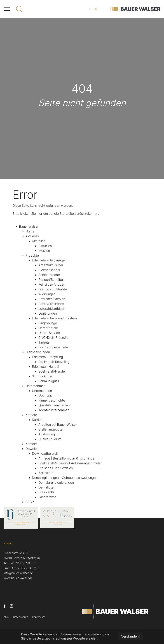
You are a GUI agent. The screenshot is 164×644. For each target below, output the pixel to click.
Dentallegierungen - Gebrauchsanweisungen (65, 478)
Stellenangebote (50, 429)
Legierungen (48, 313)
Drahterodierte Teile (53, 347)
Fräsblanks (46, 492)
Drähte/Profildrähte (53, 289)
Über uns (45, 396)
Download (33, 449)
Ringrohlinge (48, 323)
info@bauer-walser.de (18, 573)
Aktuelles (32, 236)
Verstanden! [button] (130, 636)
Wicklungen (47, 294)
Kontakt (31, 444)
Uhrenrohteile (48, 328)
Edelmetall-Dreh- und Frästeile (55, 318)
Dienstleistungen (38, 352)
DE (90, 9)
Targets (44, 342)
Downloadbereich (45, 454)
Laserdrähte (47, 497)
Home (30, 231)
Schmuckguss (42, 376)
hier (39, 214)
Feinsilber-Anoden (52, 284)
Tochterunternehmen (54, 410)
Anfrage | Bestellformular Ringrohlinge (66, 458)
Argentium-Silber (51, 265)
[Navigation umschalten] (7, 9)
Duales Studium (50, 439)
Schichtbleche (49, 275)
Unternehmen (35, 386)
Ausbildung (47, 434)
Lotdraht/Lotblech (52, 309)
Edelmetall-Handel (45, 367)
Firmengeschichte (52, 400)
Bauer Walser (29, 226)
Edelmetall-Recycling (47, 357)
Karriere (31, 415)
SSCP (30, 502)
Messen (44, 251)
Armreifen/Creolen (52, 299)
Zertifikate (46, 473)
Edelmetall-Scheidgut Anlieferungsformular (70, 463)
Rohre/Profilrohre (51, 304)
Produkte (32, 255)
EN (96, 9)
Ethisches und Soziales (56, 468)
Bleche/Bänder (49, 270)
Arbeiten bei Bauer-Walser (58, 425)
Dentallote (46, 487)
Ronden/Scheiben (51, 280)
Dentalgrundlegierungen (56, 483)
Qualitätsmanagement (55, 405)
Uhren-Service (49, 333)
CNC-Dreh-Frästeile (53, 338)
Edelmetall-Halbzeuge (48, 260)
